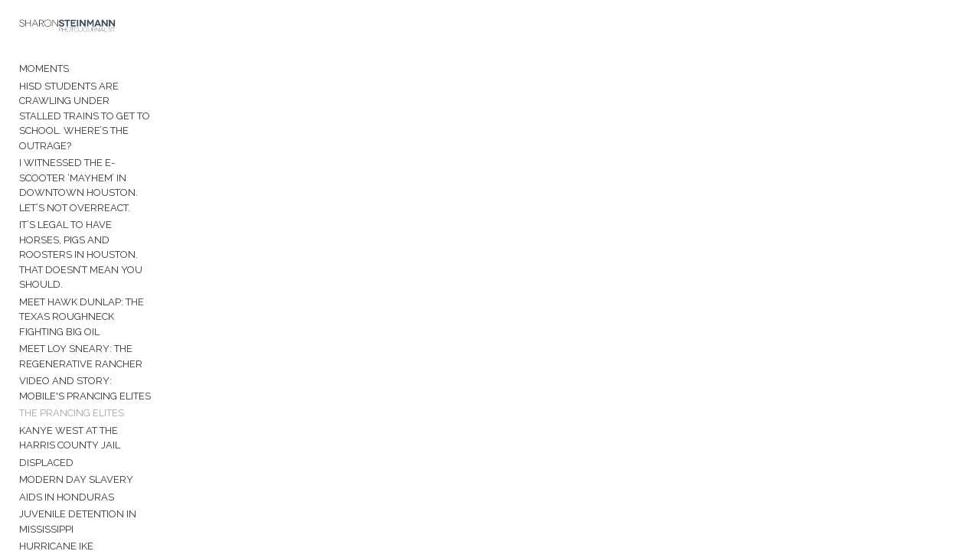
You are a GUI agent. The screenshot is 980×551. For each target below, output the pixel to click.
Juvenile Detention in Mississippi (106, 430)
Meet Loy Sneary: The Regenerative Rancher (81, 272)
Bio (28, 510)
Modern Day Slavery (76, 395)
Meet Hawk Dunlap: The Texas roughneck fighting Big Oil (98, 240)
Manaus (41, 482)
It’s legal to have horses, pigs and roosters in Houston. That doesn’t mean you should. (112, 201)
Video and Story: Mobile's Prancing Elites (89, 304)
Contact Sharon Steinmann (94, 528)
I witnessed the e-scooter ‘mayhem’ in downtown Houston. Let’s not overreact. (109, 153)
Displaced (46, 378)
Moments (44, 74)
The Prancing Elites (72, 329)
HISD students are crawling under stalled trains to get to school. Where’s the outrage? (104, 106)
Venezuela (49, 464)
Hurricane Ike (56, 447)
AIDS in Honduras (67, 413)
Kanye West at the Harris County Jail (109, 354)
